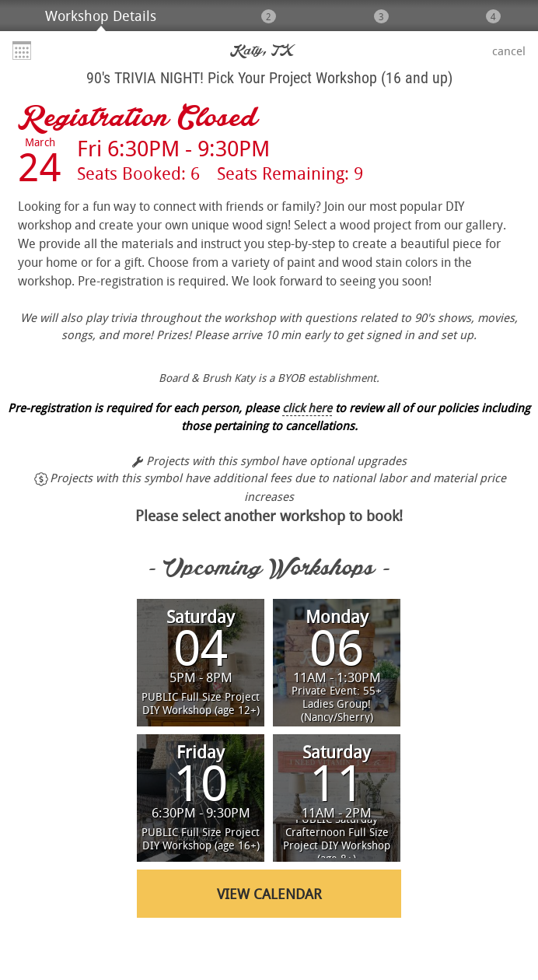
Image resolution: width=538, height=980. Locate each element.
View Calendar (269, 894)
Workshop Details (101, 16)
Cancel (509, 51)
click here (307, 408)
